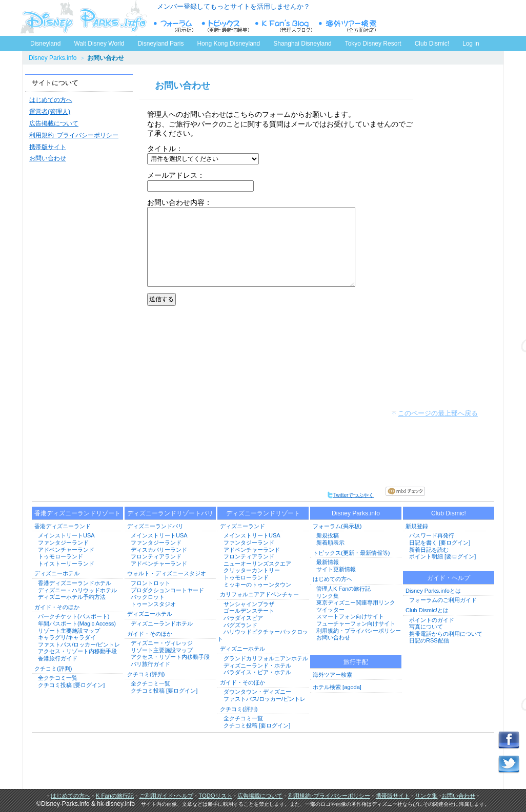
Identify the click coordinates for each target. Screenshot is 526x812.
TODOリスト (215, 796)
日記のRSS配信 (429, 640)
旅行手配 (356, 662)
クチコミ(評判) (53, 669)
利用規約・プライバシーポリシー (359, 631)
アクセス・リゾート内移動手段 (77, 651)
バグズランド (240, 625)
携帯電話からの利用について (446, 634)
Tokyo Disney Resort (373, 44)
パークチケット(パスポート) (74, 616)
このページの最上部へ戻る (438, 413)
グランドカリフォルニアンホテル (266, 658)
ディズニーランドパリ (155, 526)
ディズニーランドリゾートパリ (170, 513)
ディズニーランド (242, 526)
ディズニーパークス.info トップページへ (84, 18)
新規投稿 (328, 535)
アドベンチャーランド (66, 550)
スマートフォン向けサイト (350, 616)
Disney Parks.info (53, 58)
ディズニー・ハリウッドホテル (77, 590)
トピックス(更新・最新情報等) (351, 553)
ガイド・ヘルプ (449, 578)
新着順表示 (330, 543)
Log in (471, 44)
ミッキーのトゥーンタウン (257, 585)
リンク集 (328, 596)
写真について (426, 627)
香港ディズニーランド (63, 526)
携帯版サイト (48, 147)
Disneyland (45, 44)
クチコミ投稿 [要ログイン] (71, 685)
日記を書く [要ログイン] (440, 543)
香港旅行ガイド (58, 658)
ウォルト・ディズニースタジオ (167, 573)
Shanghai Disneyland (302, 44)
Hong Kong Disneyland (228, 44)
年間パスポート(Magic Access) (77, 623)
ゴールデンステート (249, 611)
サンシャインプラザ (249, 604)
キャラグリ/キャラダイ (67, 637)
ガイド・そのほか (57, 607)
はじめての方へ (51, 100)
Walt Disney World (98, 41)
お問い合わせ (48, 158)
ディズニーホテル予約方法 (72, 597)
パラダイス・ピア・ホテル (257, 672)
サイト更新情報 (336, 569)
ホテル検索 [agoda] (337, 687)
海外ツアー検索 (332, 675)
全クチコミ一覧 (58, 678)
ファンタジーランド (63, 543)
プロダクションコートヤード (167, 590)
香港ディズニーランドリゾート (77, 513)
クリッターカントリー (252, 570)
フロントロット (150, 583)
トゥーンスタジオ (153, 604)
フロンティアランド (156, 556)
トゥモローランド (60, 556)
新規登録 (417, 526)
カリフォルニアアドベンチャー (259, 594)
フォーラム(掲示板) (337, 526)
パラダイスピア (243, 618)
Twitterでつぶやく (350, 495)
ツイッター (330, 610)
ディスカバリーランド (159, 550)
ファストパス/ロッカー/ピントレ (79, 644)
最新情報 (328, 562)
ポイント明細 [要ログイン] (442, 556)
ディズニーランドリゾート (263, 513)
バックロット (148, 597)
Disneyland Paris (160, 44)
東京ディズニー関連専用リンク (356, 602)
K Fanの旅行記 (115, 796)
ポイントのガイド (432, 620)
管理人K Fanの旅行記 (343, 589)
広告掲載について (54, 123)
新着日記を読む (429, 550)
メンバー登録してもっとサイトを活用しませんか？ (234, 6)
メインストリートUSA (66, 535)
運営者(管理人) (50, 112)
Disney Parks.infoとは (433, 591)
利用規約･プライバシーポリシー (74, 135)
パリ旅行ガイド (150, 664)
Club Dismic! (432, 44)
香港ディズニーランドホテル (75, 583)
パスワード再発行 (432, 535)
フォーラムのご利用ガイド (443, 600)
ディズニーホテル (57, 573)
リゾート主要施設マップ (69, 631)
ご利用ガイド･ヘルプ (166, 796)
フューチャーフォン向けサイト (356, 623)
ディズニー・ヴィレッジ (162, 643)
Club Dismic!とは (427, 610)
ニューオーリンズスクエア (257, 564)
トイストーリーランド (66, 564)
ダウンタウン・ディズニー (257, 692)
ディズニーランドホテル (162, 623)
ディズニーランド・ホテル (257, 665)
